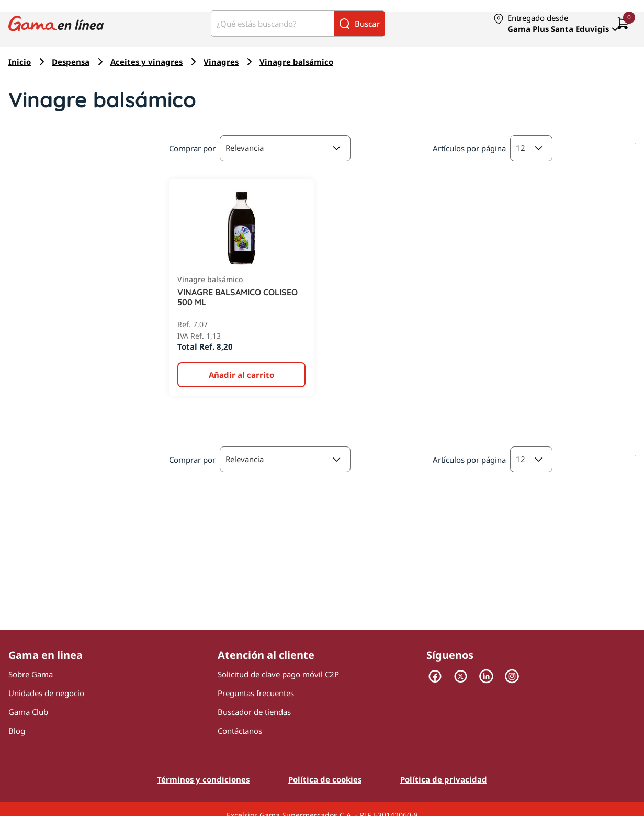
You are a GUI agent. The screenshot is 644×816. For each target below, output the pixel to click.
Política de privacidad (444, 779)
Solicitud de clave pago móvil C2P (278, 674)
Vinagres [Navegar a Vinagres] (221, 62)
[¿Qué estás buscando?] (273, 24)
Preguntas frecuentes (256, 693)
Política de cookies (325, 779)
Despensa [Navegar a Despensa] (71, 62)
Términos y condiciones (203, 779)
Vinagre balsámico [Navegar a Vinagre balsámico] (296, 62)
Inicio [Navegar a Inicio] (20, 62)
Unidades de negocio (46, 693)
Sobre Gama (31, 674)
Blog (17, 731)
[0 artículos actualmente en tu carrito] (623, 24)
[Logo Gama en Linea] (56, 24)
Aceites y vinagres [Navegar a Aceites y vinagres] (146, 62)
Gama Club (28, 712)
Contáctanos (240, 731)
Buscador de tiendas (254, 712)
